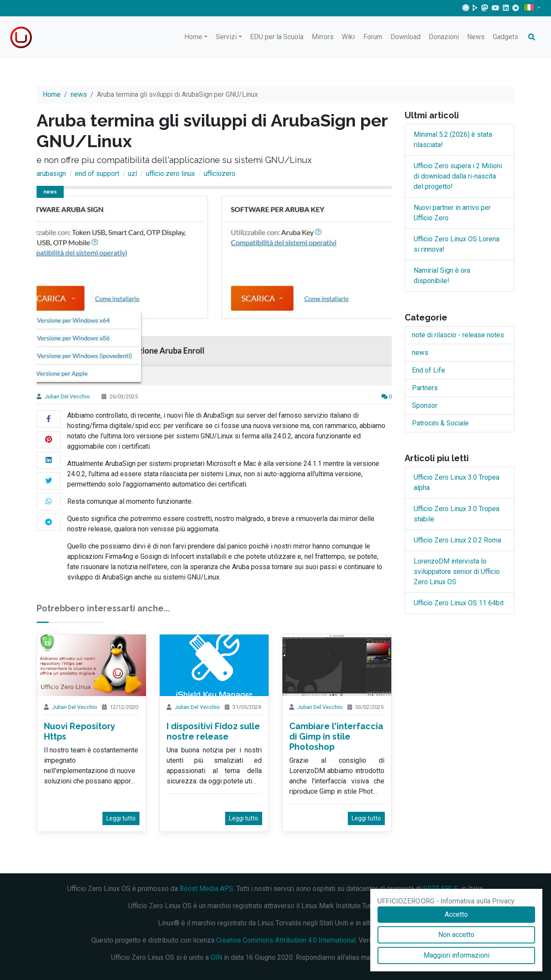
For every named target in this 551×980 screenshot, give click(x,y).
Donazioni (444, 37)
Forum (373, 37)
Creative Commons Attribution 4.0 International (286, 940)
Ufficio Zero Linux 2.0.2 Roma (457, 540)
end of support (97, 174)
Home (193, 37)
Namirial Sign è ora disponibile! (442, 276)
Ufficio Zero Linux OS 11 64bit (459, 603)
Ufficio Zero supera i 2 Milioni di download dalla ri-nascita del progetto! (458, 176)
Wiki (348, 37)
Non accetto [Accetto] (456, 935)
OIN (216, 957)
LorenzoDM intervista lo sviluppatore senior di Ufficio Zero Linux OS (457, 572)
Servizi (226, 37)
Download (406, 37)
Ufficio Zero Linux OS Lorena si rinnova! (457, 244)
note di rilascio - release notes (458, 335)
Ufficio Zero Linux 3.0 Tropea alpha (457, 482)
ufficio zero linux (170, 174)
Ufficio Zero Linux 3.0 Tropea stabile (457, 514)
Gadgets (506, 37)
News (476, 37)
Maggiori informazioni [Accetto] (457, 955)
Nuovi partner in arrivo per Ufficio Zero (452, 213)
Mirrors (323, 37)
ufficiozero (220, 174)
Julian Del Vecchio (67, 396)
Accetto (456, 914)
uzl (132, 174)
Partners (425, 388)
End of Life (429, 370)
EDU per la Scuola (277, 37)
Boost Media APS (206, 889)
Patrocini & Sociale (440, 423)
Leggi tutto (121, 818)
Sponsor (425, 405)
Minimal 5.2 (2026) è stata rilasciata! (453, 140)
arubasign (51, 174)
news (79, 94)
